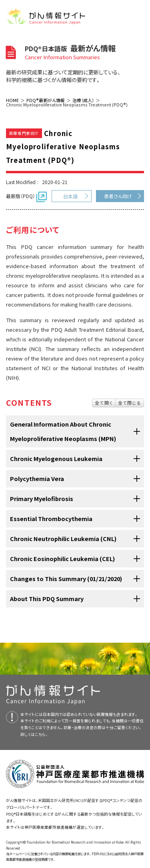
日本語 (70, 196)
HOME (12, 100)
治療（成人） (83, 100)
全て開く (104, 403)
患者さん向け (118, 196)
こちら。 (42, 734)
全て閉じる (130, 403)
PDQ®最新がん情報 (46, 100)
